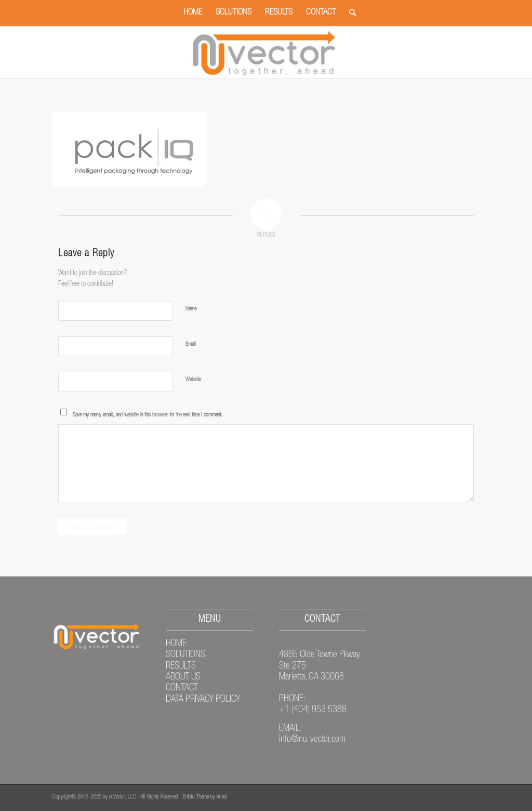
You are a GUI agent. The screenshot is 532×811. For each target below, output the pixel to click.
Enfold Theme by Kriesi (205, 797)
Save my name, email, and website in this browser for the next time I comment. (148, 415)
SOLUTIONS (185, 655)
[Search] (349, 13)
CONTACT (182, 688)
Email (192, 344)
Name (193, 309)
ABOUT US (183, 677)
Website (193, 380)
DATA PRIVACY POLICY (203, 700)
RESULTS (181, 666)
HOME (176, 644)
